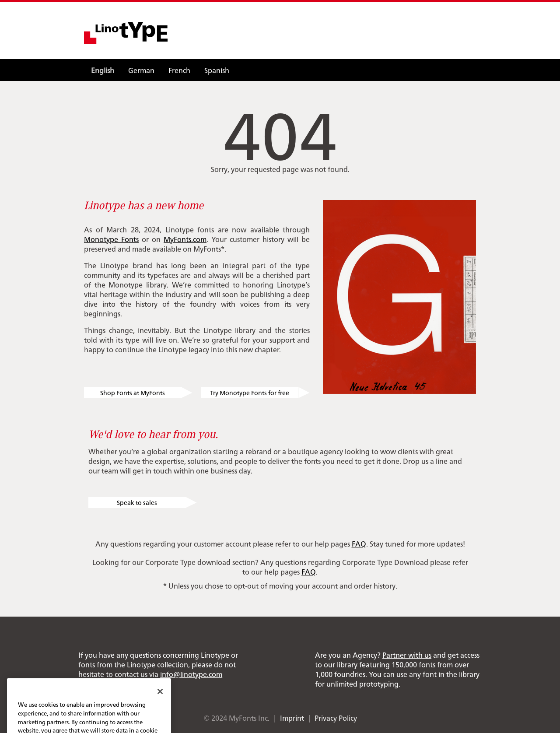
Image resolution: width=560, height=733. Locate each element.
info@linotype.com (191, 674)
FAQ (359, 544)
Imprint (292, 718)
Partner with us (407, 655)
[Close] (160, 702)
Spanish (217, 70)
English (103, 70)
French (179, 70)
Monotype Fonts (111, 239)
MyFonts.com (185, 239)
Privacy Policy (336, 718)
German (141, 70)
